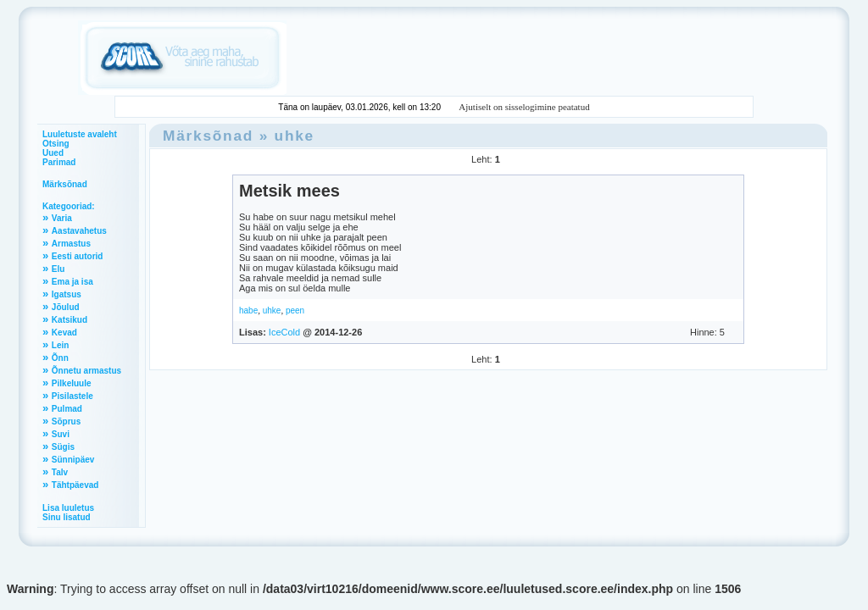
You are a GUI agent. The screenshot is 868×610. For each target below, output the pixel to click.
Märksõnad (65, 184)
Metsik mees (289, 191)
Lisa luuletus (68, 508)
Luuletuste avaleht (80, 134)
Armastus (71, 244)
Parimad (59, 162)
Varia (62, 218)
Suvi (61, 434)
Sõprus (66, 421)
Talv (60, 472)
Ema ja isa (72, 282)
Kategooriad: (69, 206)
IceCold (284, 332)
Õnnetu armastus (86, 371)
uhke (295, 136)
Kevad (64, 333)
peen (295, 311)
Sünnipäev (73, 460)
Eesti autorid (78, 256)
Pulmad (67, 409)
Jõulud (66, 307)
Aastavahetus (79, 231)
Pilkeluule (72, 383)
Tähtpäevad (75, 485)
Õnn (60, 358)
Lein (61, 345)
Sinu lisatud (67, 517)
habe (248, 311)
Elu (58, 269)
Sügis (63, 447)
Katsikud (70, 320)
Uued (53, 153)
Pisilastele (72, 396)
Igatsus (67, 294)
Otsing (56, 144)
